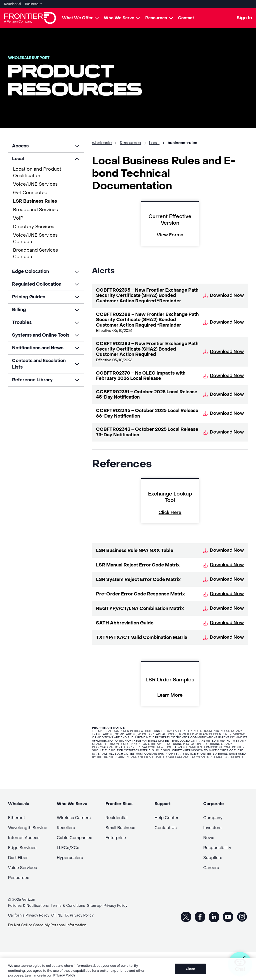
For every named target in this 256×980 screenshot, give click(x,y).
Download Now (223, 295)
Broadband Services (35, 210)
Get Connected (30, 193)
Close (190, 972)
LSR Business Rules (35, 201)
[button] (46, 146)
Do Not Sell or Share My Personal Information (47, 925)
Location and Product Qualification (37, 173)
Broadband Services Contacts (35, 253)
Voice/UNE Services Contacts (35, 239)
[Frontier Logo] (30, 18)
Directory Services (34, 227)
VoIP (18, 218)
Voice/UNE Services (35, 184)
